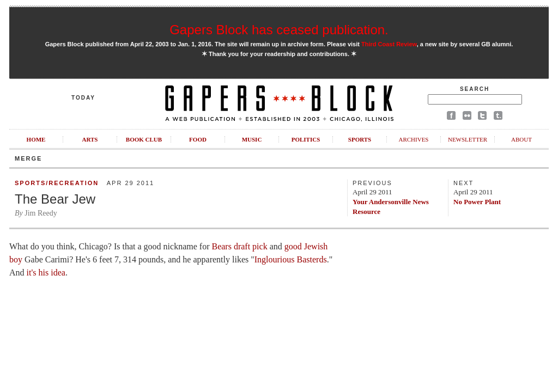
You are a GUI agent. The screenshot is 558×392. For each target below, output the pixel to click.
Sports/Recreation (57, 183)
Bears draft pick (239, 246)
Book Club (144, 139)
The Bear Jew (55, 199)
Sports (360, 139)
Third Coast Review (389, 44)
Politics (306, 139)
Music (252, 139)
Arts (90, 139)
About (521, 139)
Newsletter (468, 139)
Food (198, 139)
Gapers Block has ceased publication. (279, 30)
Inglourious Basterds (291, 259)
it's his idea (46, 272)
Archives (413, 139)
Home (36, 139)
